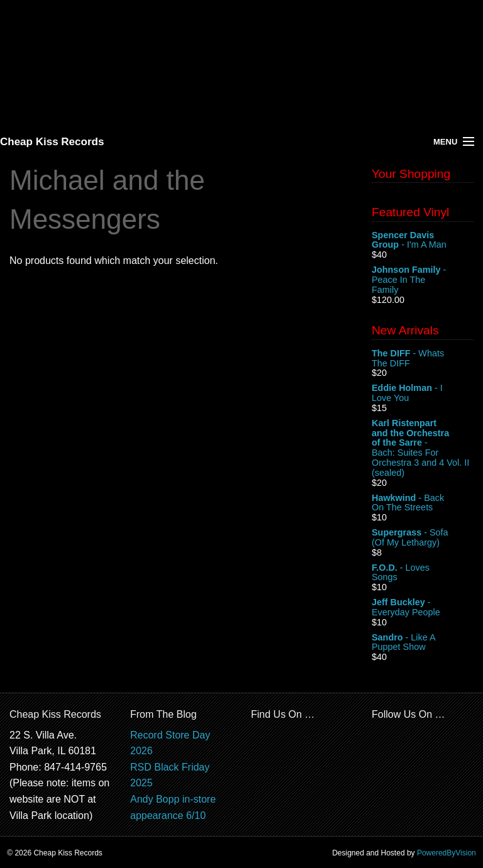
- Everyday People (423, 608)
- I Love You (423, 393)
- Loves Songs (423, 573)
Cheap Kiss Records (52, 142)
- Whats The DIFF (423, 359)
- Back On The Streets (423, 503)
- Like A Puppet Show (423, 643)
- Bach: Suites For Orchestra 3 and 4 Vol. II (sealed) (423, 448)
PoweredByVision (447, 853)
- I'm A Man (423, 241)
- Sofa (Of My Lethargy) (423, 538)
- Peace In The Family (423, 280)
